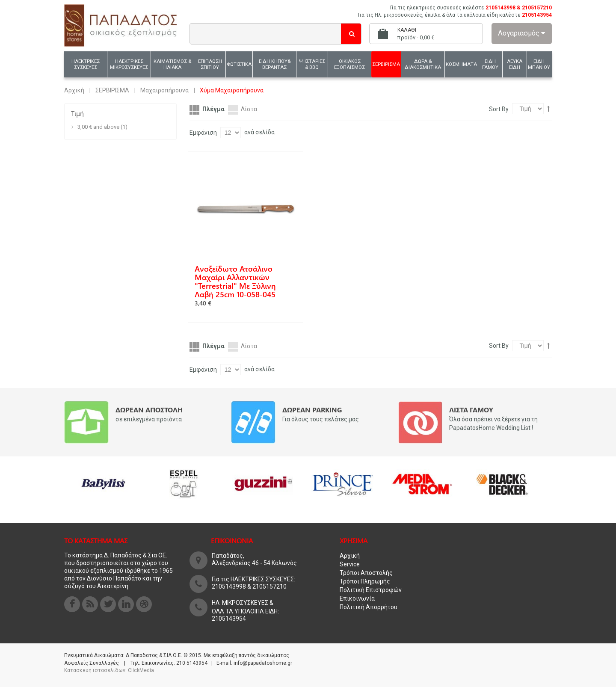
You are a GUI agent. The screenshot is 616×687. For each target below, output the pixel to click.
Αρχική (74, 90)
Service (350, 564)
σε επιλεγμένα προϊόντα (149, 419)
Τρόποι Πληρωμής (365, 581)
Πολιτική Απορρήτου (369, 607)
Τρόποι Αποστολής (366, 573)
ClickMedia (141, 670)
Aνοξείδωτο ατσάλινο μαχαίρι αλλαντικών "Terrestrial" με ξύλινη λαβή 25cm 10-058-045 (235, 281)
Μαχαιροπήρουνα (164, 90)
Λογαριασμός (521, 33)
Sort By (499, 109)
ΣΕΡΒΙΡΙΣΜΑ (112, 90)
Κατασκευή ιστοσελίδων (95, 670)
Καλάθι (407, 30)
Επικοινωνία (357, 598)
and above (98, 127)
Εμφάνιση (203, 133)
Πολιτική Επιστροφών (371, 590)
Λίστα (249, 109)
